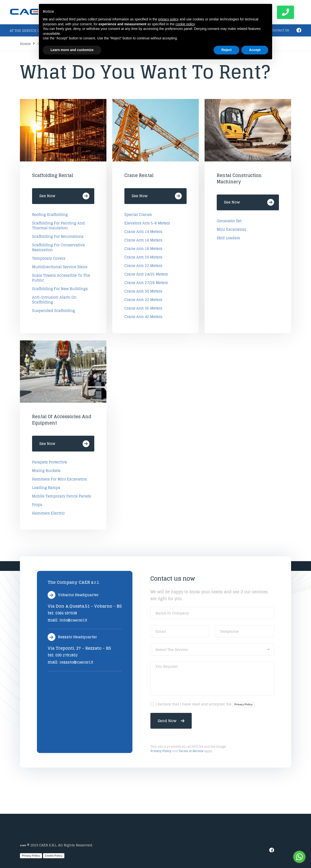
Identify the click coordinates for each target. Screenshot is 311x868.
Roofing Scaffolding (50, 215)
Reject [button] (226, 50)
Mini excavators (231, 230)
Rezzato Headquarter (72, 637)
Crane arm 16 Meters (143, 240)
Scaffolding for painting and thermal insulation (58, 226)
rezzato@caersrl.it (76, 662)
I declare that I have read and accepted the (205, 704)
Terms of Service (191, 751)
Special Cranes (138, 215)
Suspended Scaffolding (54, 311)
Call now (285, 12)
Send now (171, 721)
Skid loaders (228, 238)
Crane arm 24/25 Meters (146, 274)
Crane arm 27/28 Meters (146, 283)
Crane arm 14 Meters (143, 232)
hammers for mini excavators (60, 479)
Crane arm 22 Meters (143, 266)
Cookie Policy (54, 856)
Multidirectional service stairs (60, 267)
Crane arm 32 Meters (143, 300)
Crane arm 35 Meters (143, 308)
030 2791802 (67, 655)
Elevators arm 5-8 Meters (147, 223)
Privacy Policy (244, 704)
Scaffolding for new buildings (60, 289)
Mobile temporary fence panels (62, 496)
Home (25, 44)
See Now (64, 196)
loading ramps (46, 488)
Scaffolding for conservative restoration (58, 248)
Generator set (229, 221)
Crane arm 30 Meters (143, 291)
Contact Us (280, 30)
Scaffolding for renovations (58, 237)
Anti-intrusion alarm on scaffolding (54, 300)
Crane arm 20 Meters (143, 257)
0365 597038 (66, 613)
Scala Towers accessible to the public (61, 278)
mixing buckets (46, 471)
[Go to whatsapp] (299, 857)
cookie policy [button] (185, 24)
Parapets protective (50, 462)
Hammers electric (48, 513)
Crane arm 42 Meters (143, 317)
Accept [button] (255, 50)
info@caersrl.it (73, 620)
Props (37, 505)
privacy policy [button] (168, 19)
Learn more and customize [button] (72, 50)
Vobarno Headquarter (73, 595)
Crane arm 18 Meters (143, 249)
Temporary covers (49, 258)
